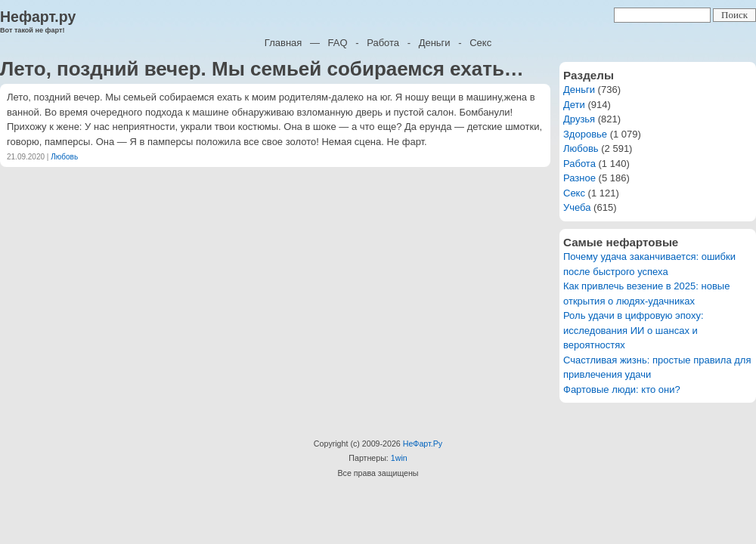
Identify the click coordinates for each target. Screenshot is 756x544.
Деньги (435, 43)
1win (399, 458)
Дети (574, 105)
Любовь (64, 157)
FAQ (338, 43)
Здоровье (585, 134)
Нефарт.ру (38, 17)
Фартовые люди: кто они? (622, 389)
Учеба (577, 207)
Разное (579, 178)
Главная (283, 43)
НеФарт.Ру (423, 444)
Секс (480, 43)
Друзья (579, 119)
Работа (383, 43)
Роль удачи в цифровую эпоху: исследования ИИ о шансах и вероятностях (634, 330)
